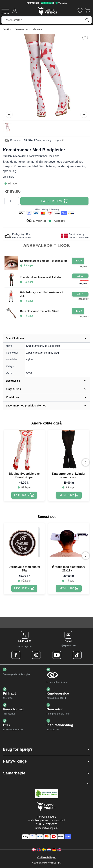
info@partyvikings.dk (46, 828)
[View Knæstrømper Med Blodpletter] (8, 128)
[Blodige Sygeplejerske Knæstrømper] (24, 495)
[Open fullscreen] (46, 77)
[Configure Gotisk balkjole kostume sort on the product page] (80, 276)
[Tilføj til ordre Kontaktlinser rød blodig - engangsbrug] (78, 261)
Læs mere (9, 177)
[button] (46, 749)
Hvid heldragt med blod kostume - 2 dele (42, 294)
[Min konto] (15, 11)
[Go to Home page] (47, 11)
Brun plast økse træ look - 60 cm (40, 311)
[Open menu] (5, 11)
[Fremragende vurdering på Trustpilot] (46, 3)
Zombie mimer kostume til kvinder (41, 277)
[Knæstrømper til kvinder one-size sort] (69, 495)
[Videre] (84, 114)
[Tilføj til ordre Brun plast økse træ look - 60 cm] (78, 311)
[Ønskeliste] (80, 11)
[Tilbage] (9, 114)
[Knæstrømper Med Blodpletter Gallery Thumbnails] (8, 128)
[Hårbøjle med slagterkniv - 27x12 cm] (69, 588)
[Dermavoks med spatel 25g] (24, 588)
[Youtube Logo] (57, 655)
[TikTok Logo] (77, 655)
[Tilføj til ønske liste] (85, 39)
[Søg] (87, 20)
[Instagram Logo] (36, 655)
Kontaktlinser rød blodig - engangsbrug (44, 261)
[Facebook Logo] (16, 655)
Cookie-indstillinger (46, 857)
